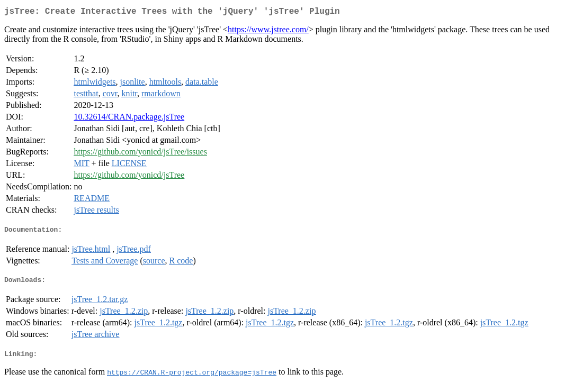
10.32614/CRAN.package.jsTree (129, 119)
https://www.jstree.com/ (268, 31)
